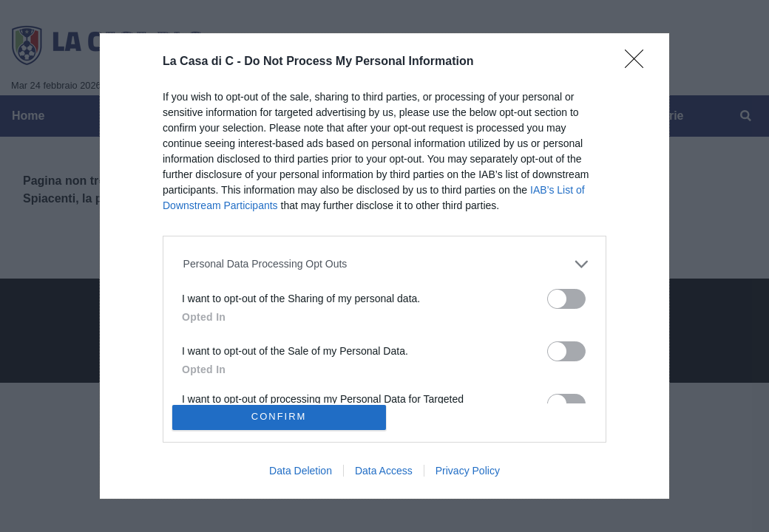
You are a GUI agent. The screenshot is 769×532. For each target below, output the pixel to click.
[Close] (639, 64)
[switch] (566, 299)
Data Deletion (301, 471)
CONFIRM (279, 417)
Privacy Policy (468, 471)
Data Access (384, 471)
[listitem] (385, 264)
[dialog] (384, 266)
